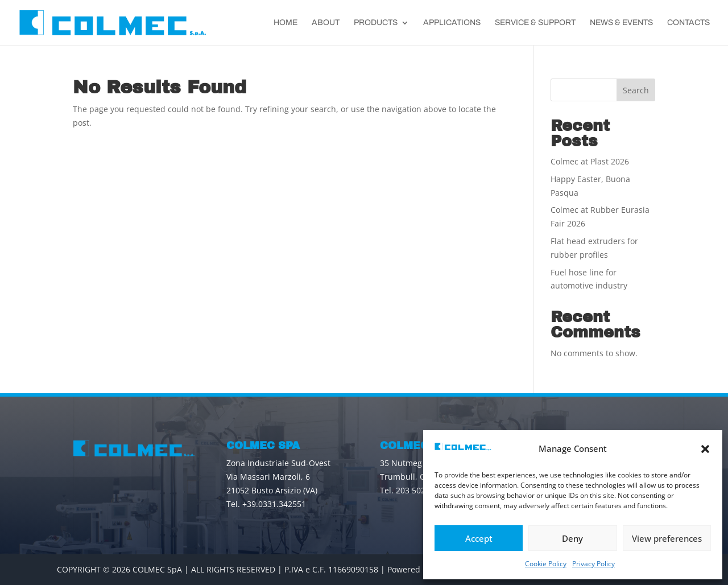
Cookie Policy (546, 564)
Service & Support (535, 23)
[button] (705, 449)
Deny (572, 538)
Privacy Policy (593, 564)
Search (636, 90)
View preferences (667, 538)
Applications (452, 23)
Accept (479, 538)
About (326, 23)
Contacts (688, 23)
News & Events (621, 23)
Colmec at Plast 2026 (590, 161)
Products (376, 23)
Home (286, 23)
